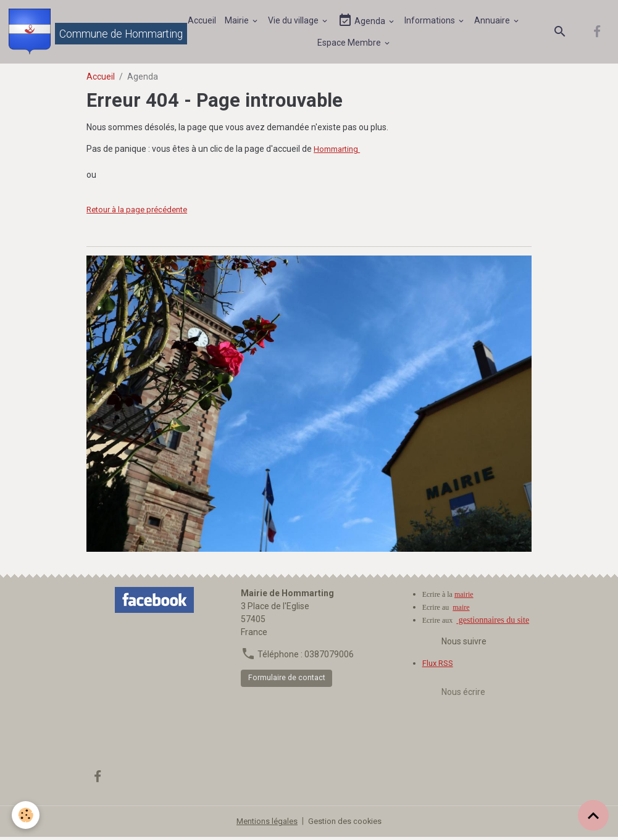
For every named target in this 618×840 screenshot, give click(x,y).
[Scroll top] (593, 815)
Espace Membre (351, 44)
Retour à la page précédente (142, 213)
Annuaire (494, 22)
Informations (432, 22)
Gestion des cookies (347, 824)
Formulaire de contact (287, 681)
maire (461, 611)
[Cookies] (26, 814)
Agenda (364, 22)
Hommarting (339, 152)
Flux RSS (439, 667)
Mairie (239, 22)
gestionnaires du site (493, 624)
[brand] (88, 33)
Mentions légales (265, 824)
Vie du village (295, 22)
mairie (464, 598)
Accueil (203, 22)
